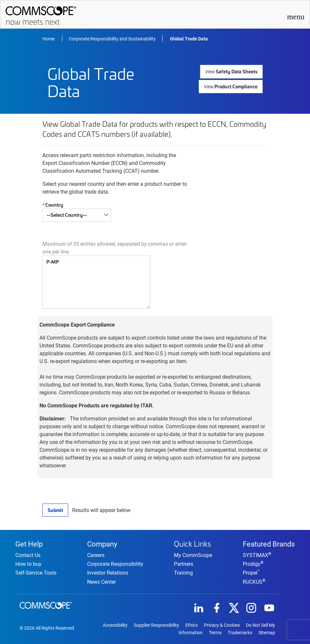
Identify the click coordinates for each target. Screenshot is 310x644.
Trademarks (240, 632)
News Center (101, 581)
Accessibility (115, 624)
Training (183, 571)
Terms (215, 632)
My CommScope (193, 554)
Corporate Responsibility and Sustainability (112, 39)
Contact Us (28, 555)
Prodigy (253, 563)
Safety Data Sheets (232, 71)
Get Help (29, 542)
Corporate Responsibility (115, 563)
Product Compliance (231, 85)
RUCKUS (254, 581)
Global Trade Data (189, 39)
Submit (55, 510)
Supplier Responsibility (156, 624)
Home (49, 39)
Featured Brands (269, 542)
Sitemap (267, 632)
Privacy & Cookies (222, 624)
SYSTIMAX (257, 555)
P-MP (96, 282)
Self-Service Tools (36, 572)
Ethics (192, 624)
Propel (251, 572)
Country (52, 205)
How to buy (28, 563)
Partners (184, 563)
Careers (96, 555)
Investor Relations (108, 572)
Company (102, 542)
